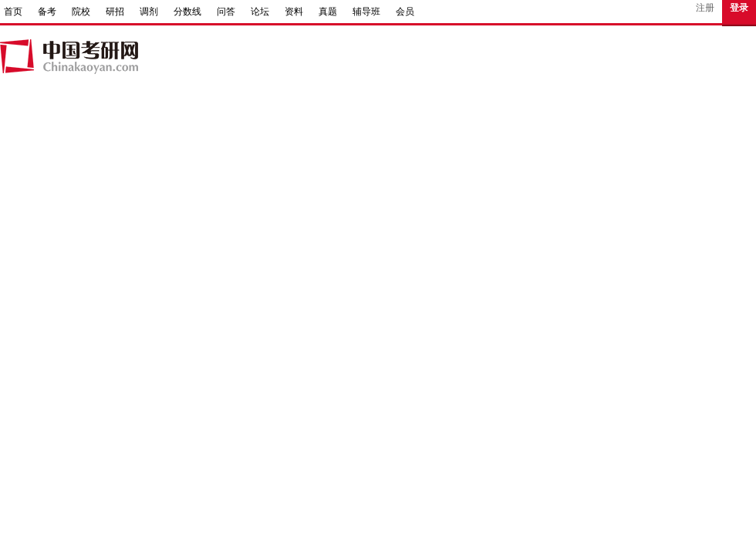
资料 (294, 12)
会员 (405, 12)
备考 (47, 12)
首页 (13, 12)
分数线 (187, 12)
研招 (115, 12)
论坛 (260, 12)
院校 (81, 12)
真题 (328, 12)
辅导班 (366, 12)
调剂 (149, 12)
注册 (705, 8)
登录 (739, 8)
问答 (226, 12)
